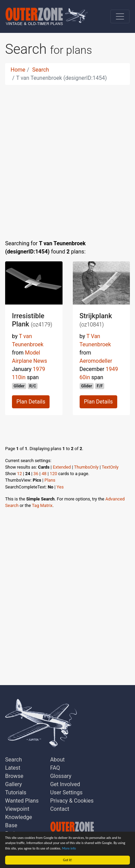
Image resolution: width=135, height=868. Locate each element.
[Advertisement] (67, 158)
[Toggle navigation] (120, 16)
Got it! (67, 860)
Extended (62, 467)
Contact (60, 809)
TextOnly (110, 467)
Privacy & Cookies (72, 801)
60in (85, 377)
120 (54, 474)
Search (40, 70)
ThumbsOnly (86, 467)
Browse (14, 776)
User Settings (66, 792)
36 (36, 474)
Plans (50, 480)
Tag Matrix (42, 505)
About (58, 760)
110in (19, 377)
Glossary (61, 776)
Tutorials (16, 792)
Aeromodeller (96, 361)
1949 (112, 369)
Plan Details (31, 402)
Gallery (13, 784)
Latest (13, 768)
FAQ (55, 768)
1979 (39, 369)
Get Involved (65, 784)
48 (44, 474)
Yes (60, 487)
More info (69, 848)
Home (18, 70)
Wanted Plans (22, 801)
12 (19, 474)
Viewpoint (17, 809)
